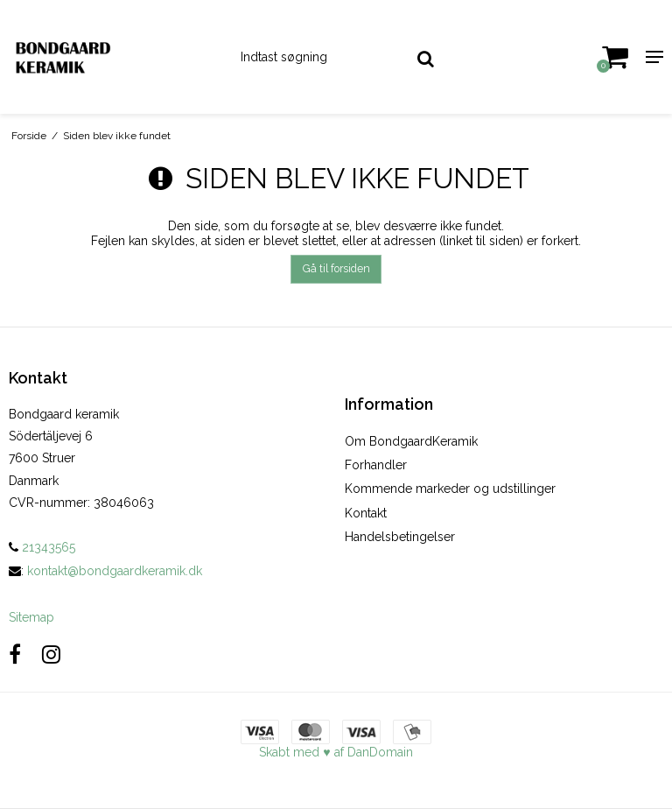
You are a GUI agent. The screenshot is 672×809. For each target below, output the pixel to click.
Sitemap (31, 617)
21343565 (42, 547)
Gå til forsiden (336, 268)
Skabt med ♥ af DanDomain (336, 752)
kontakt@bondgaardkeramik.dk (115, 571)
